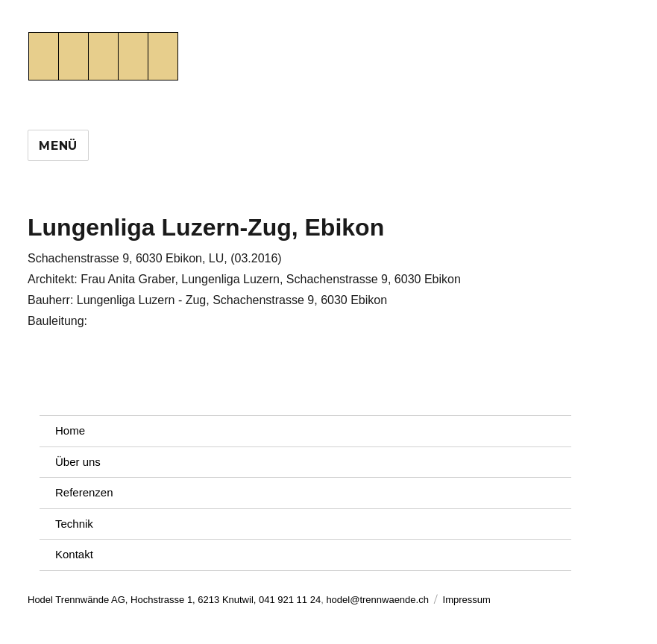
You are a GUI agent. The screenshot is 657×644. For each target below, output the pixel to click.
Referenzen (84, 492)
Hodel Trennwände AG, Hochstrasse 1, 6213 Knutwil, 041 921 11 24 (174, 600)
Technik (74, 524)
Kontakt (74, 554)
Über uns (78, 462)
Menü (58, 146)
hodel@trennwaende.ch (377, 600)
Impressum (467, 600)
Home (70, 430)
